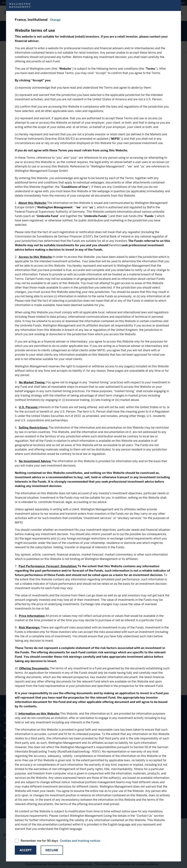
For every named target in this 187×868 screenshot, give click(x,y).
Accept (26, 850)
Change (55, 20)
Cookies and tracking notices (80, 841)
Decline (52, 850)
